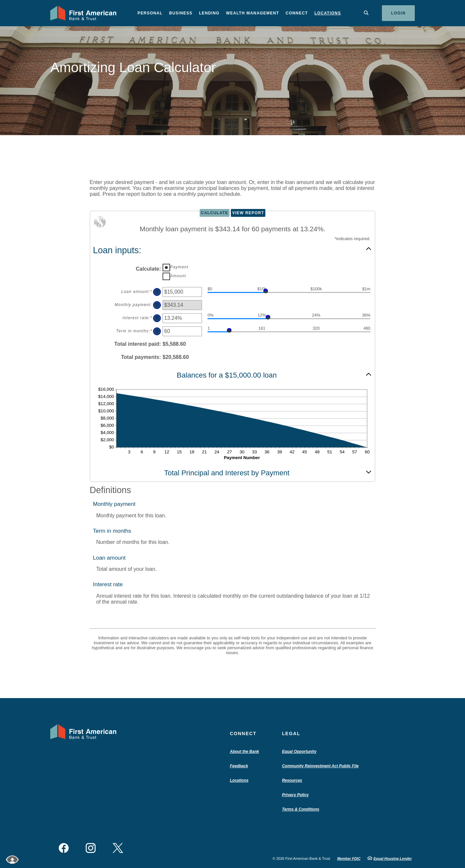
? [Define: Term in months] (157, 331)
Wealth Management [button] (253, 13)
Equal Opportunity (299, 752)
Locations (328, 13)
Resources (292, 780)
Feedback (239, 766)
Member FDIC (349, 858)
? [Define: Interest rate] (157, 318)
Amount (178, 276)
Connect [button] (297, 13)
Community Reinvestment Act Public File (322, 766)
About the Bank (246, 752)
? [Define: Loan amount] (157, 292)
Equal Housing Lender (393, 858)
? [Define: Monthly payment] (157, 305)
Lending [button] (209, 13)
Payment (179, 267)
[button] (232, 250)
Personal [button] (150, 13)
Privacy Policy (295, 795)
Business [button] (181, 13)
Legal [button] (291, 734)
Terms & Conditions (301, 809)
